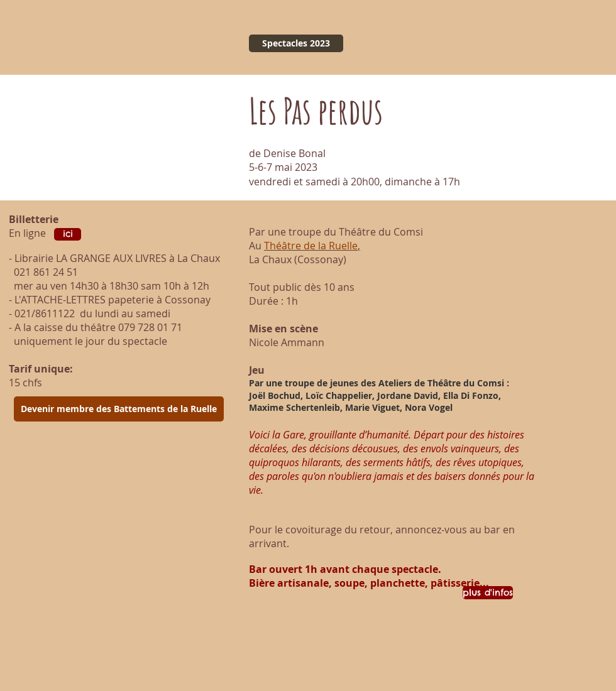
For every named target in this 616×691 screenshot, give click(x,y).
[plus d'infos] (488, 593)
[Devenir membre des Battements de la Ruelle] (119, 409)
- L (14, 300)
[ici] (68, 234)
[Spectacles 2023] (296, 43)
